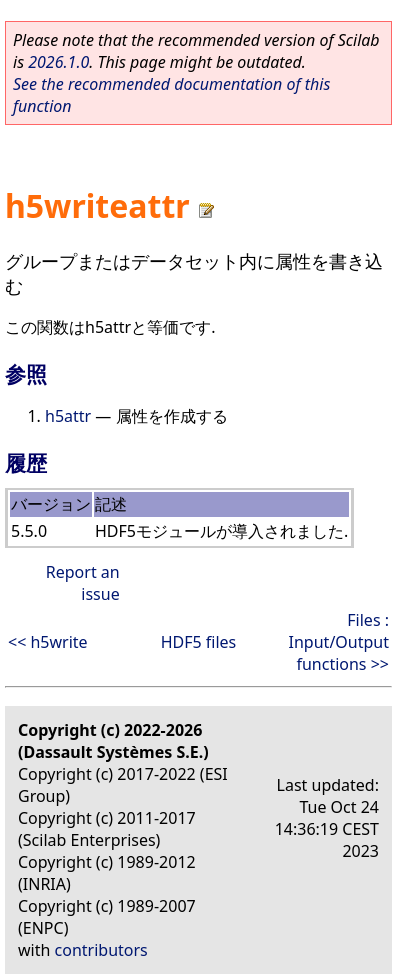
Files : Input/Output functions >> (339, 642)
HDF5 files (199, 642)
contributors (101, 950)
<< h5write (48, 642)
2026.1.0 (58, 62)
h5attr (68, 416)
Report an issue (83, 583)
